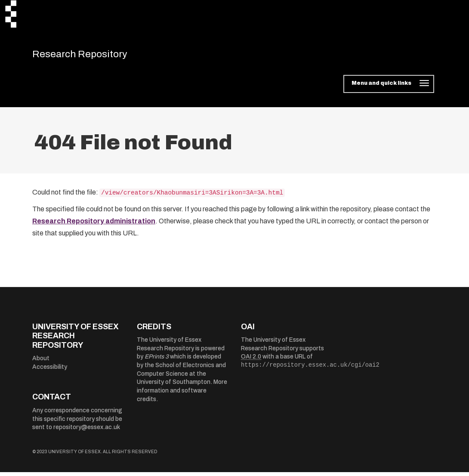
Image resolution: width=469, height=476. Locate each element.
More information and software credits (182, 394)
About (41, 362)
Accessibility (50, 371)
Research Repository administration (94, 225)
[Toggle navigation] (389, 88)
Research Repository (93, 56)
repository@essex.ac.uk (87, 431)
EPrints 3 (157, 360)
